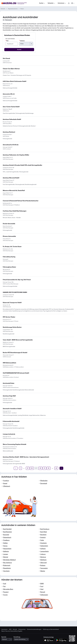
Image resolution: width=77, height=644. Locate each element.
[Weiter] (61, 468)
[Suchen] (42, 3)
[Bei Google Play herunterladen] (61, 640)
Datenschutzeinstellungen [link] (34, 629)
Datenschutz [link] (22, 629)
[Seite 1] (20, 468)
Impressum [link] (4, 629)
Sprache (4, 637)
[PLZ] (12, 44)
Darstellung (17, 637)
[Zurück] (16, 468)
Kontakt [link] (15, 629)
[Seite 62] (56, 468)
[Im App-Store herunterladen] (49, 640)
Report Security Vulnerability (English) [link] (12, 631)
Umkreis (22, 41)
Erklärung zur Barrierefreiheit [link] (51, 629)
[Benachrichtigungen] (69, 3)
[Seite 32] (49, 468)
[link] (12, 409)
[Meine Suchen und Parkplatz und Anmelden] (73, 3)
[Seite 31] (44, 468)
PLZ (7, 41)
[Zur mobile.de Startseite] (16, 3)
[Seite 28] (32, 468)
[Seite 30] (40, 468)
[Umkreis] (26, 44)
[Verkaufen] (52, 3)
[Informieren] (62, 3)
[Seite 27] (28, 468)
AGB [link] (10, 629)
